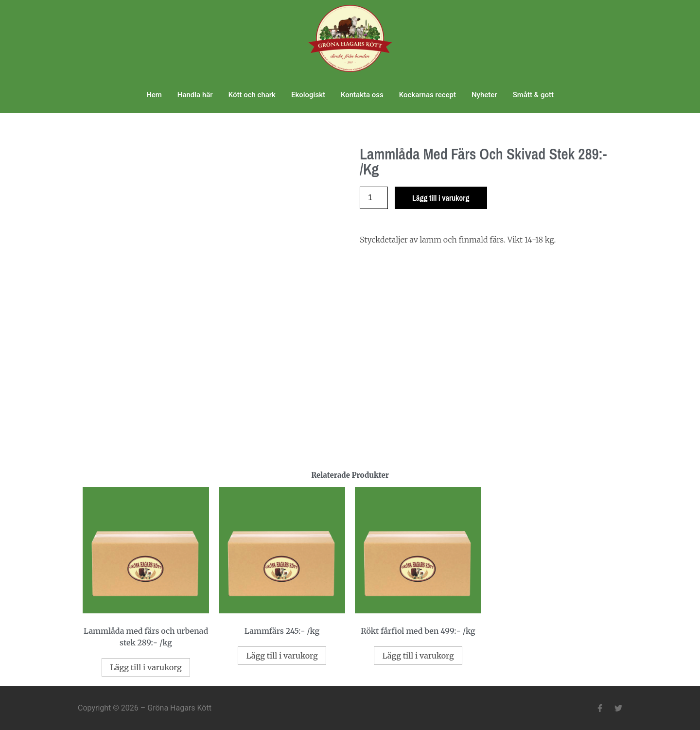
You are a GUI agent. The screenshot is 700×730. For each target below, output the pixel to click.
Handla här (195, 95)
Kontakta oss (362, 95)
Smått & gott (533, 95)
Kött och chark (252, 95)
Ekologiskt (308, 95)
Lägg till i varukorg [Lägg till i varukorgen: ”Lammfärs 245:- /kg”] (282, 656)
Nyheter (484, 95)
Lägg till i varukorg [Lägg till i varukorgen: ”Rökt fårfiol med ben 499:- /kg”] (418, 656)
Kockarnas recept (428, 95)
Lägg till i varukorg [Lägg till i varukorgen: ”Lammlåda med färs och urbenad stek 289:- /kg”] (146, 667)
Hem (154, 95)
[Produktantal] (374, 198)
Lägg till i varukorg (441, 198)
